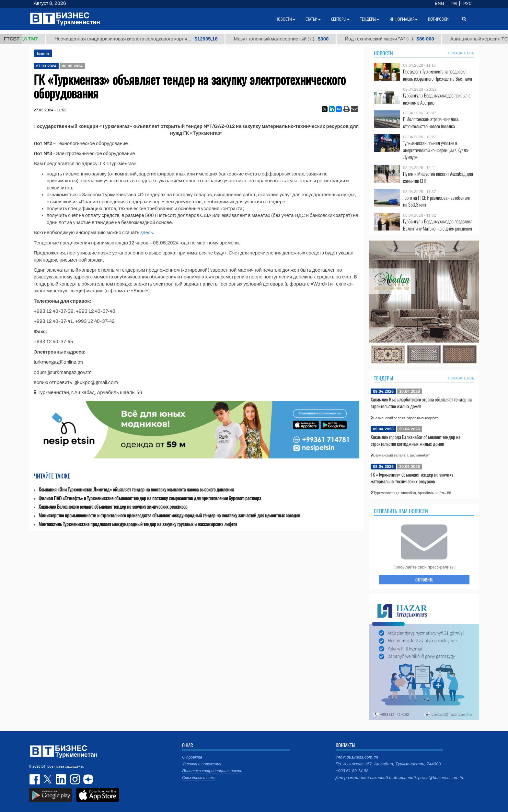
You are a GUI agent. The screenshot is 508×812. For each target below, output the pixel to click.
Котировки (438, 19)
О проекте (192, 757)
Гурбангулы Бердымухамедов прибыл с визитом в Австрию (437, 99)
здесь (147, 232)
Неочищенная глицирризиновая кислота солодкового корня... (149, 39)
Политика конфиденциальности (212, 771)
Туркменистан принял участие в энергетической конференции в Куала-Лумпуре (436, 150)
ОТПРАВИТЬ (424, 580)
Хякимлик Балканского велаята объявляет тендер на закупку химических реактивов (113, 507)
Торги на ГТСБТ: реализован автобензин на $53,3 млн (437, 201)
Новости (383, 53)
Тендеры (384, 378)
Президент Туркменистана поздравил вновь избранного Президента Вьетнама (438, 75)
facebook (35, 779)
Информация (404, 19)
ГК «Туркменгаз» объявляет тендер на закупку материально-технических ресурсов (412, 478)
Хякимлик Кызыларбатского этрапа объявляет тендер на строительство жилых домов (421, 403)
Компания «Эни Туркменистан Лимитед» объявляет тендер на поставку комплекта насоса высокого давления (136, 489)
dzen (87, 779)
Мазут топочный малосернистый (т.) (294, 39)
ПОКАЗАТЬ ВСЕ (461, 53)
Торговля (43, 53)
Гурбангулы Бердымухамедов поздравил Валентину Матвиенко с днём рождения (438, 225)
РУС (468, 4)
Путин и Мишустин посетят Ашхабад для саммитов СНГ (438, 177)
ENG (439, 4)
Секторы (340, 19)
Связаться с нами (199, 778)
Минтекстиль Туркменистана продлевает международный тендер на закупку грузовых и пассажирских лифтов (138, 524)
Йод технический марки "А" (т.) (402, 39)
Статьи (313, 19)
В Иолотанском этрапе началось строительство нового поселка (431, 123)
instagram (74, 779)
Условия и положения (202, 764)
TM (454, 4)
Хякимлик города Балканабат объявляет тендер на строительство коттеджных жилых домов (416, 440)
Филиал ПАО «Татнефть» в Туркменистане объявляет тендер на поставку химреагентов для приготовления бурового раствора (150, 498)
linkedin (61, 779)
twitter (48, 779)
